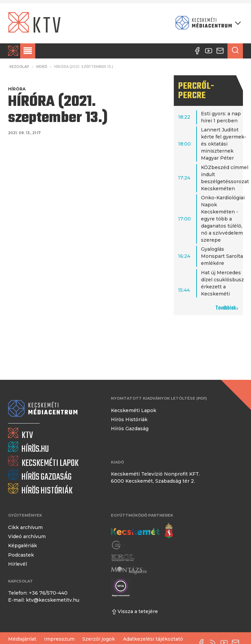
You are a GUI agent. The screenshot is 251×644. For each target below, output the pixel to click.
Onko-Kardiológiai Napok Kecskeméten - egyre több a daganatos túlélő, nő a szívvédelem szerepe (223, 219)
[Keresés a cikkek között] (235, 51)
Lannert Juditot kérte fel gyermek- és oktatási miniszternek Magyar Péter (224, 144)
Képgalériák (23, 546)
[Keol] (123, 557)
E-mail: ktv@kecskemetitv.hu (44, 600)
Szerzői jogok (99, 639)
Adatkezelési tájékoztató (153, 639)
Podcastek (21, 555)
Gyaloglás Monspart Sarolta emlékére (222, 256)
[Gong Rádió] (120, 545)
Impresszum (59, 639)
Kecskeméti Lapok (134, 410)
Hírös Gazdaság (130, 429)
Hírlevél (17, 564)
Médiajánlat (22, 639)
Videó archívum (27, 536)
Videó (42, 67)
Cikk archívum (25, 527)
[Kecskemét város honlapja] (142, 531)
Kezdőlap (19, 67)
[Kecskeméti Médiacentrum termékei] (207, 23)
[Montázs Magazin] (129, 570)
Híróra (17, 89)
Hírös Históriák (129, 419)
